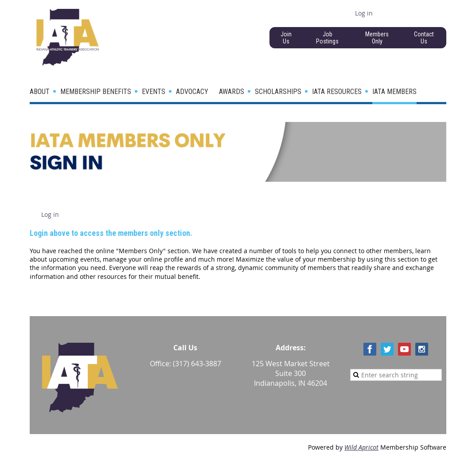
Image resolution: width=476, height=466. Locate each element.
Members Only (377, 38)
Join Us (286, 38)
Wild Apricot (361, 447)
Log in (364, 13)
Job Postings (327, 38)
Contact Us (424, 38)
